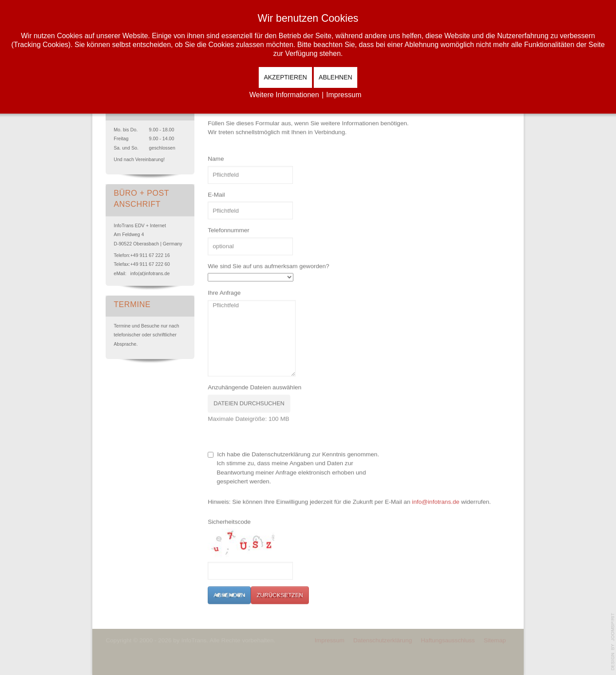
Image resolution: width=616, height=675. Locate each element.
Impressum (330, 639)
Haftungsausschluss (448, 639)
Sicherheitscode (229, 521)
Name (216, 159)
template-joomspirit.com (613, 642)
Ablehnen (335, 77)
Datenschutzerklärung (383, 639)
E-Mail (216, 194)
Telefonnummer (229, 230)
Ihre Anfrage (224, 293)
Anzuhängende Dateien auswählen (255, 387)
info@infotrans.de (436, 501)
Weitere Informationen (284, 95)
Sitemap (495, 639)
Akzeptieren (285, 77)
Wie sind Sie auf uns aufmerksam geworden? (269, 266)
